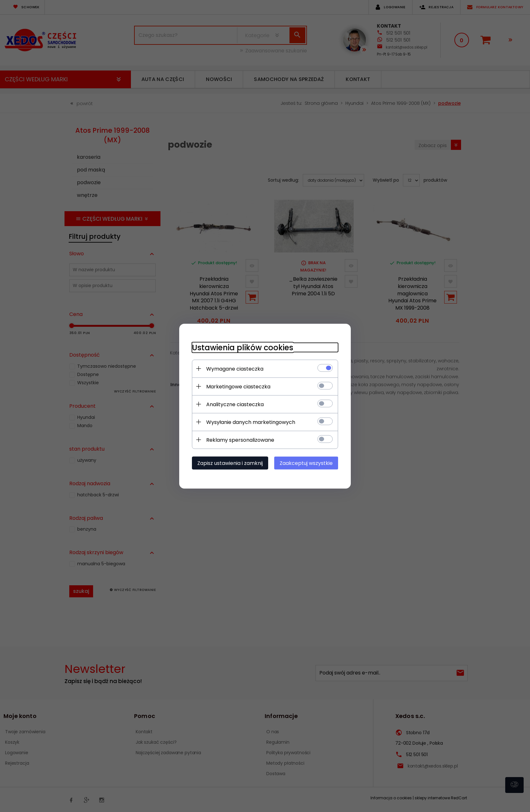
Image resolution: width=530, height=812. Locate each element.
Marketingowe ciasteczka (238, 386)
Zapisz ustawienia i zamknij (230, 463)
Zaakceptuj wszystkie (306, 463)
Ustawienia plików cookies (243, 347)
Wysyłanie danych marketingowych (251, 422)
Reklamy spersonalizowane (240, 440)
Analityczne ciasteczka (235, 404)
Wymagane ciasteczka (235, 369)
